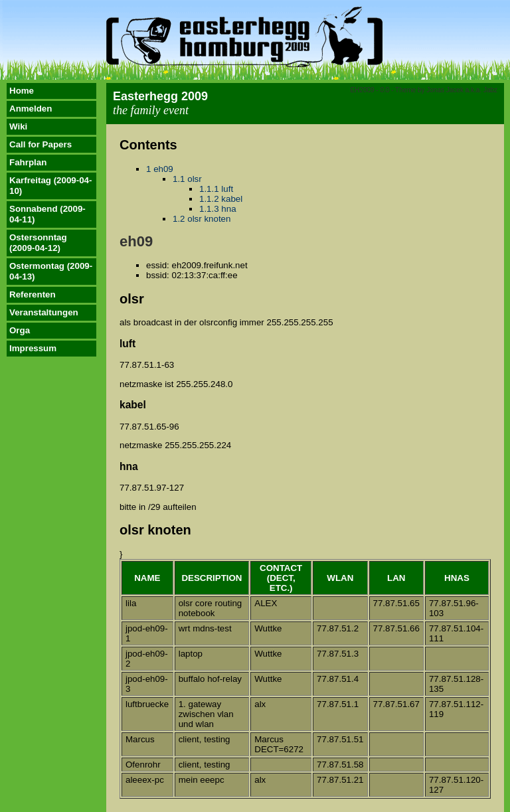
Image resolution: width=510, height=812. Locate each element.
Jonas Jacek (445, 90)
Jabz (490, 90)
